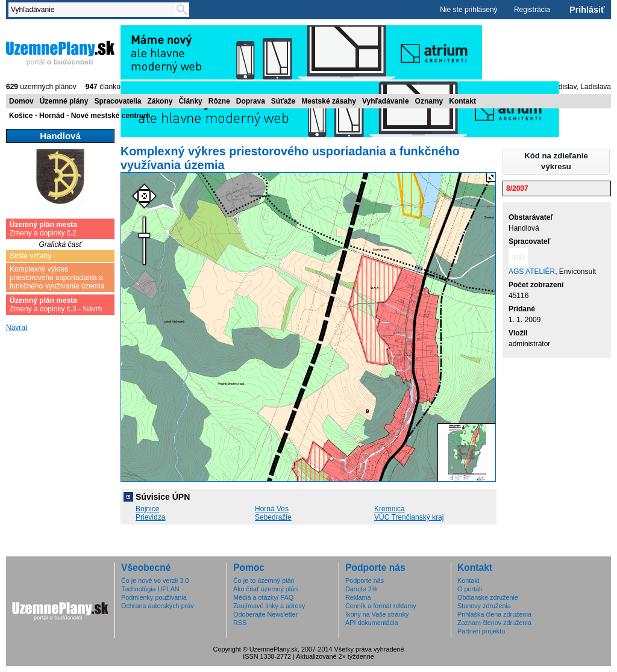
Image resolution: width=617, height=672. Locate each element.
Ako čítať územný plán (265, 589)
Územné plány (64, 101)
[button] (556, 162)
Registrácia (532, 10)
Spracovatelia (117, 101)
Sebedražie (273, 517)
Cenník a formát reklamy (381, 606)
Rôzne (219, 101)
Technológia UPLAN (150, 589)
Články (190, 101)
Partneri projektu (481, 631)
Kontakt (462, 101)
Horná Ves (272, 509)
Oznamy (429, 101)
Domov (21, 101)
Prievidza (150, 517)
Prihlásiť (587, 10)
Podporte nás (365, 580)
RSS (240, 623)
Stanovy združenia (484, 606)
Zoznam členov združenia (494, 623)
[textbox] (94, 10)
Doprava (251, 101)
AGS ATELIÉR (532, 272)
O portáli (470, 589)
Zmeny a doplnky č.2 (43, 229)
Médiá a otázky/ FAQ (263, 597)
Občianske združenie (488, 597)
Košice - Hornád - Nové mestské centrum (80, 116)
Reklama (358, 597)
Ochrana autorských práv (158, 606)
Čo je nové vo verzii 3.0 (155, 580)
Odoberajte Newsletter (265, 614)
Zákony (160, 101)
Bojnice (147, 509)
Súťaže (283, 101)
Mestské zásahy (329, 101)
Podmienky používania (154, 597)
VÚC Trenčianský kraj (409, 517)
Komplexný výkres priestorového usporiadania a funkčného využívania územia (57, 278)
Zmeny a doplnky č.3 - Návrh (56, 305)
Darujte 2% (361, 589)
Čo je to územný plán (264, 580)
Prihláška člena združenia (494, 614)
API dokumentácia (372, 623)
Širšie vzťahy (30, 256)
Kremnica (390, 509)
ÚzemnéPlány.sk (60, 52)
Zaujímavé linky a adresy (269, 606)
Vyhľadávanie (386, 101)
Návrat (17, 328)
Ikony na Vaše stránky (377, 614)
